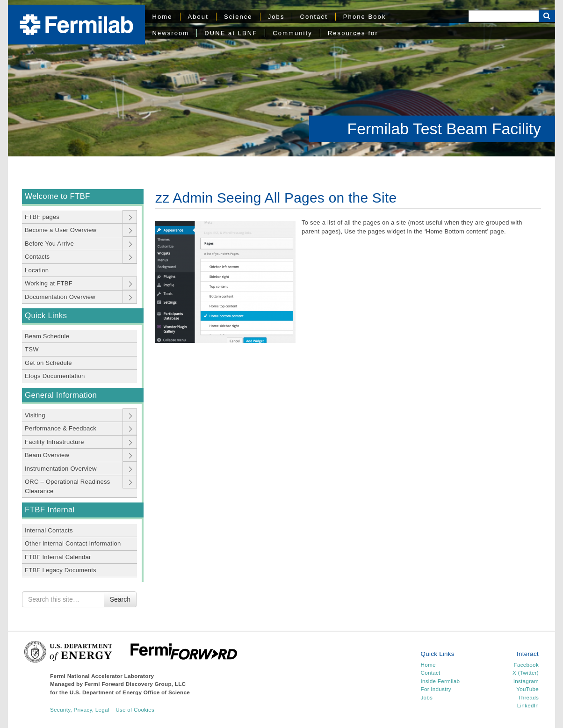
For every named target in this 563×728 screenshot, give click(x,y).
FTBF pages (42, 217)
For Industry (436, 689)
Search (120, 599)
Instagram (526, 681)
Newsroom (171, 33)
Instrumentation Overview (61, 469)
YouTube (527, 689)
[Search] (504, 16)
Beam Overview (47, 455)
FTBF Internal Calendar (58, 557)
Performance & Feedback (61, 428)
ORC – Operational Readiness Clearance (68, 486)
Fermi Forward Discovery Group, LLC (135, 684)
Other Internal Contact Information (73, 543)
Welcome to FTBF (58, 196)
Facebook (526, 665)
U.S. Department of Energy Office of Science (130, 692)
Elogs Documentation (55, 376)
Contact (314, 17)
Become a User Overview (61, 230)
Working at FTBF (49, 283)
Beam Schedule (47, 336)
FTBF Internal (50, 510)
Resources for (353, 33)
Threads (528, 697)
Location (37, 270)
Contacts (37, 257)
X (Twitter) (526, 673)
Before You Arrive (49, 244)
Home (162, 17)
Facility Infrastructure (54, 442)
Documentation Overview (60, 297)
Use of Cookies (135, 710)
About (198, 17)
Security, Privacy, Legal (80, 710)
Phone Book (365, 17)
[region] (281, 78)
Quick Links (46, 316)
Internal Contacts (49, 530)
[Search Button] (547, 16)
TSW (32, 349)
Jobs (276, 17)
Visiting (35, 415)
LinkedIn (528, 705)
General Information (61, 395)
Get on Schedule (48, 363)
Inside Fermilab (440, 681)
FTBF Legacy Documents (61, 570)
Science (238, 17)
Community (292, 33)
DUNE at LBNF (231, 33)
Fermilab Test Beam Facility (444, 129)
